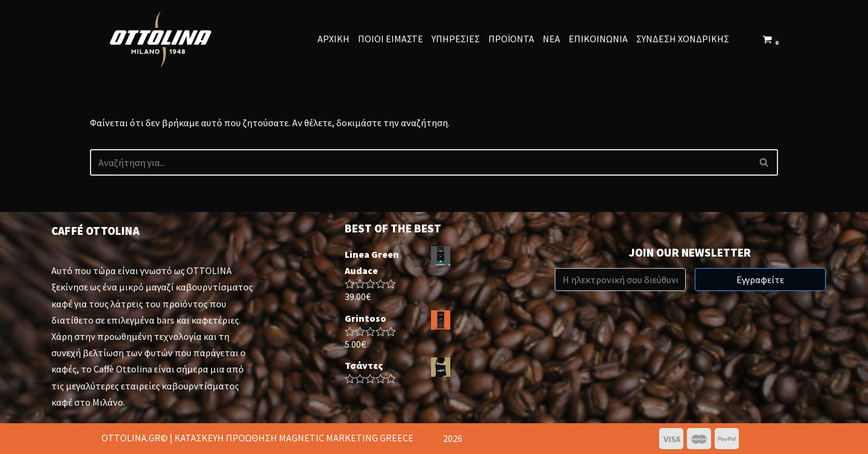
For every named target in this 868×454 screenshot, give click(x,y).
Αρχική (333, 39)
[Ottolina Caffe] (164, 39)
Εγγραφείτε (760, 280)
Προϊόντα (511, 39)
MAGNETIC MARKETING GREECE (346, 438)
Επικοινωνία (598, 39)
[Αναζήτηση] (420, 162)
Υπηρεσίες (456, 39)
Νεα (551, 39)
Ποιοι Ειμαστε (391, 39)
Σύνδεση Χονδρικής (683, 39)
